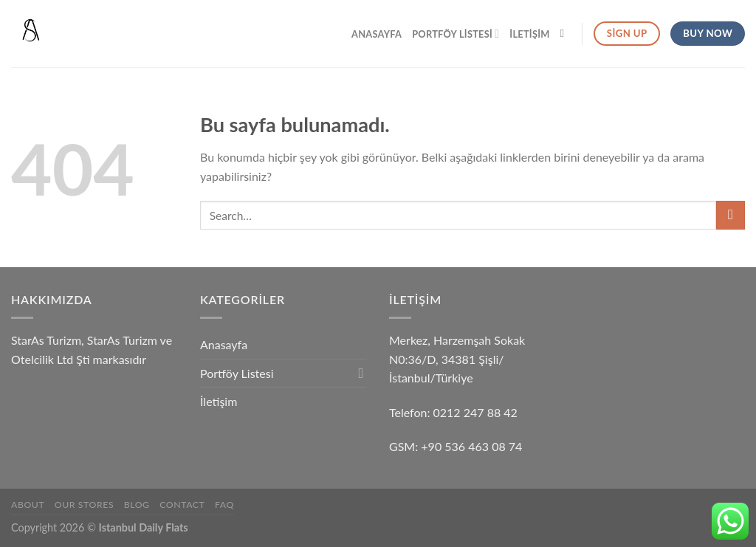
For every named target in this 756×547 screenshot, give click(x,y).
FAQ (224, 505)
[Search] (566, 33)
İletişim (529, 34)
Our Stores (84, 505)
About (28, 505)
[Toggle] (361, 373)
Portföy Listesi (456, 34)
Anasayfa (377, 34)
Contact (182, 505)
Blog (137, 505)
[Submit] (731, 215)
